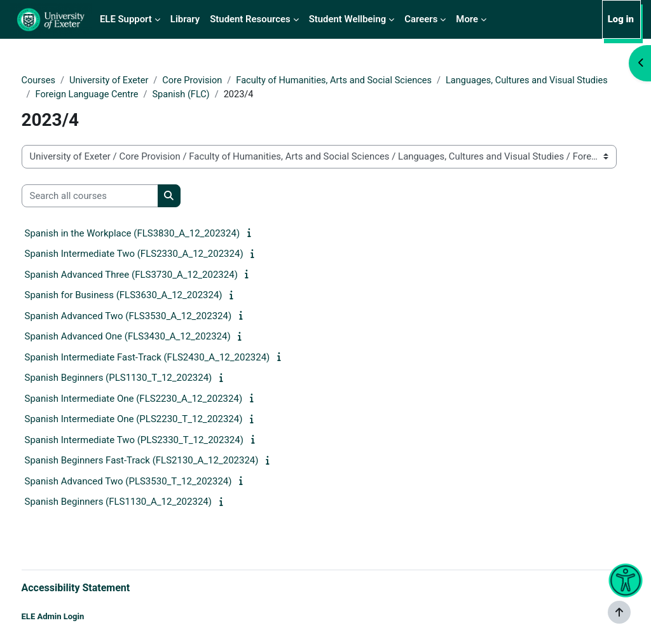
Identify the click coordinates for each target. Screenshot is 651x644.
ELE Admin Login (77, 617)
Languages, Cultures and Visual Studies (142, 95)
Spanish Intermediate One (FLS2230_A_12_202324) (157, 399)
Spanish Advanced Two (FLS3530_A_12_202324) (152, 317)
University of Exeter (134, 81)
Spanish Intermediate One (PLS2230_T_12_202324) (157, 420)
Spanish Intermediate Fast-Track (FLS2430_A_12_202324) (171, 358)
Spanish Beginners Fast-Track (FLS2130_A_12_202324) (165, 462)
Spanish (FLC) (388, 95)
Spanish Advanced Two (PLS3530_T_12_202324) (152, 482)
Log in (621, 19)
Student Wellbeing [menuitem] (348, 19)
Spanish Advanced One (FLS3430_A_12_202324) (151, 338)
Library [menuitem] (185, 19)
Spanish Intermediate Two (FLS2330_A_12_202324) (158, 255)
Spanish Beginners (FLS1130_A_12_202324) (142, 503)
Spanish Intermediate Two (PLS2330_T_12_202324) (158, 441)
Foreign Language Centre (292, 95)
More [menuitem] (467, 19)
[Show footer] (619, 612)
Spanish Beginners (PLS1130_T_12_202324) (142, 379)
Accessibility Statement (99, 587)
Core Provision (219, 81)
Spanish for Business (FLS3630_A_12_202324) (147, 296)
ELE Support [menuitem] (126, 19)
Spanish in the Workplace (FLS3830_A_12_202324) (156, 234)
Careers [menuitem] (421, 19)
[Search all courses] (113, 196)
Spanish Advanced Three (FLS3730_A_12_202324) (155, 275)
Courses (63, 81)
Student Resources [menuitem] (250, 19)
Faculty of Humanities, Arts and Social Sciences (365, 81)
